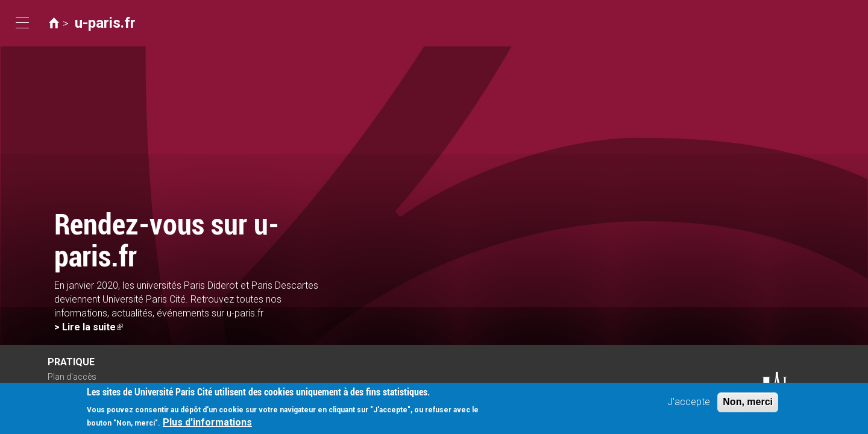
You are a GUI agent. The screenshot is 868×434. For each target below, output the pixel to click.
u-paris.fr (105, 23)
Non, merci (748, 404)
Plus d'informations (207, 425)
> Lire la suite (89, 327)
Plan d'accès (72, 377)
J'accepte (689, 404)
